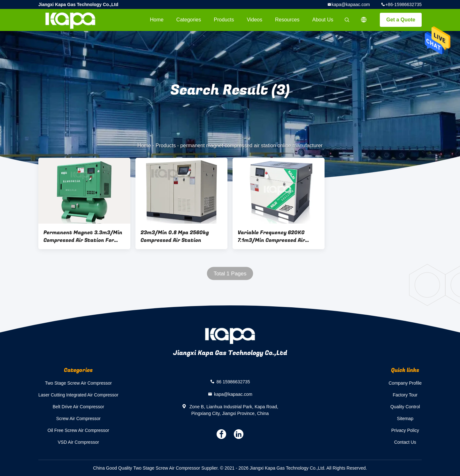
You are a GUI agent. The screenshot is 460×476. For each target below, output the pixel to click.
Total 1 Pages (230, 274)
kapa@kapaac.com (351, 4)
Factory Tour (405, 395)
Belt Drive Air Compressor (78, 407)
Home (157, 20)
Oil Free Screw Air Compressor (78, 430)
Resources (287, 20)
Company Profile (405, 383)
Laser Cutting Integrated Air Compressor (78, 395)
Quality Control (405, 407)
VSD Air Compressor (78, 442)
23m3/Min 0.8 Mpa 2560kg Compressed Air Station (175, 236)
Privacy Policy (405, 430)
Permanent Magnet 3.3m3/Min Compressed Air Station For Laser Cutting (83, 236)
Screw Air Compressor (78, 418)
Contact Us (405, 442)
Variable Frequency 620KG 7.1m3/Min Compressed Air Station (271, 236)
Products (224, 20)
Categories (189, 20)
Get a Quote (401, 20)
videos (254, 20)
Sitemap (405, 418)
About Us (323, 20)
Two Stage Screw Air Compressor (78, 383)
